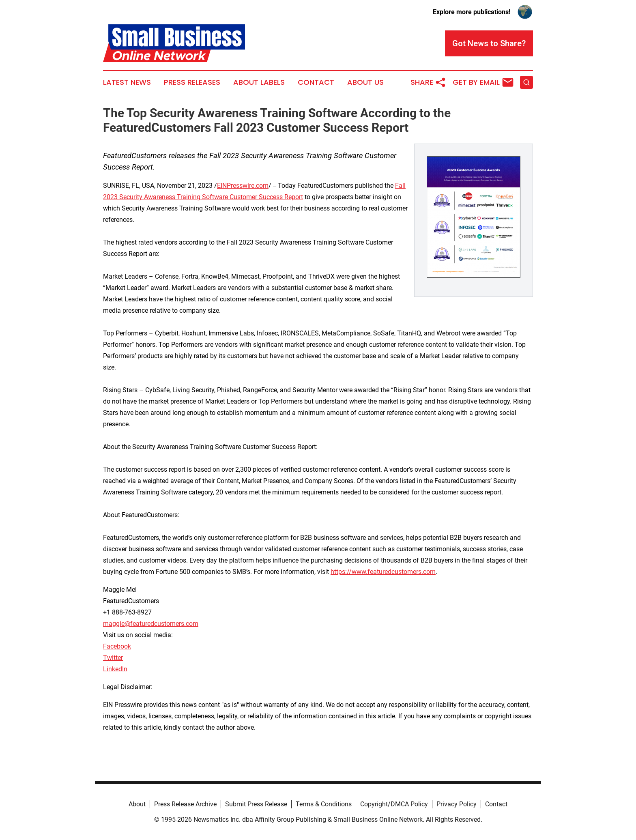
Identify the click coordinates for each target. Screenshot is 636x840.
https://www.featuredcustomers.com (383, 572)
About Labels (259, 82)
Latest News (127, 82)
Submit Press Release (256, 804)
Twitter (113, 658)
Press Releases (192, 82)
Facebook (117, 646)
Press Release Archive (185, 804)
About (137, 804)
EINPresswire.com (243, 186)
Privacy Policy (457, 804)
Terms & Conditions (324, 804)
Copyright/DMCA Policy (394, 804)
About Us (365, 82)
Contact (316, 82)
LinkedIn (115, 669)
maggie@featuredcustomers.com (151, 624)
